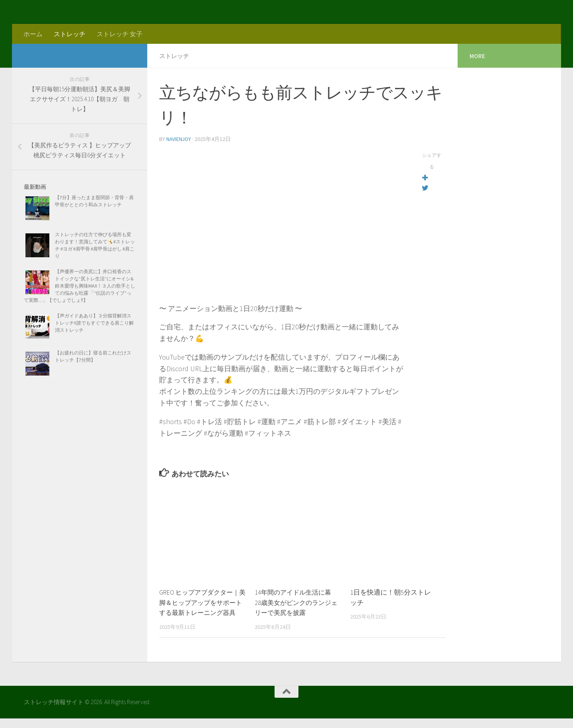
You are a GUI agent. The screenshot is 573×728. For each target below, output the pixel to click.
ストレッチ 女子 (120, 34)
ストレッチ (70, 34)
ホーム (33, 34)
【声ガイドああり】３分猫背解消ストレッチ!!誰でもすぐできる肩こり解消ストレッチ (94, 323)
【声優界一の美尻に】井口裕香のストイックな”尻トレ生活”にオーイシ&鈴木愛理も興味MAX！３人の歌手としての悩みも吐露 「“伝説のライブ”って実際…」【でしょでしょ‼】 (80, 286)
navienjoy (179, 139)
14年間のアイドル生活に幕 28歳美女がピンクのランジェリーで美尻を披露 (298, 602)
